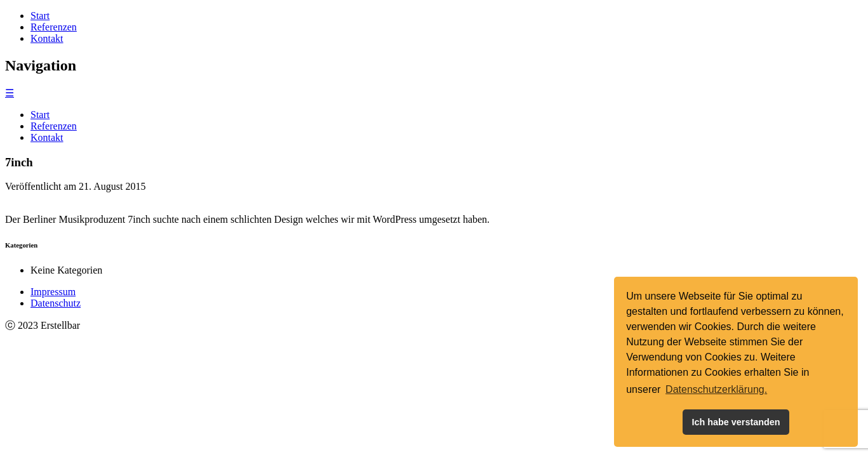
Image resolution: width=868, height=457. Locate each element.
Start (40, 16)
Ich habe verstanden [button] (736, 422)
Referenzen (54, 27)
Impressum (53, 292)
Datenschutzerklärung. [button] (716, 389)
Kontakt (47, 38)
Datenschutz (56, 303)
